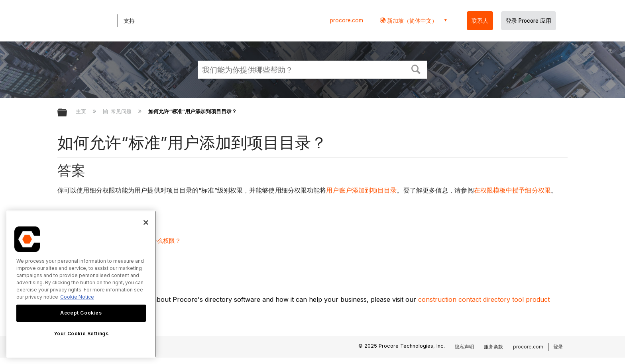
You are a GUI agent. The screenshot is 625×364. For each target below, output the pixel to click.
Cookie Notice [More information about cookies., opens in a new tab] (77, 297)
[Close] (146, 222)
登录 (558, 347)
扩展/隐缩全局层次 (67, 113)
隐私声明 (464, 347)
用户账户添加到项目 (355, 190)
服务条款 (493, 347)
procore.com (347, 20)
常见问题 (118, 111)
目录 (390, 190)
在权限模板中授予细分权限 (512, 190)
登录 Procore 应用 (529, 21)
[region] (81, 284)
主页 (82, 111)
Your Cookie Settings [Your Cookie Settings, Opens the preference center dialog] (81, 334)
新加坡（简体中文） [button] (411, 21)
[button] (416, 69)
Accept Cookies (81, 313)
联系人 (480, 21)
